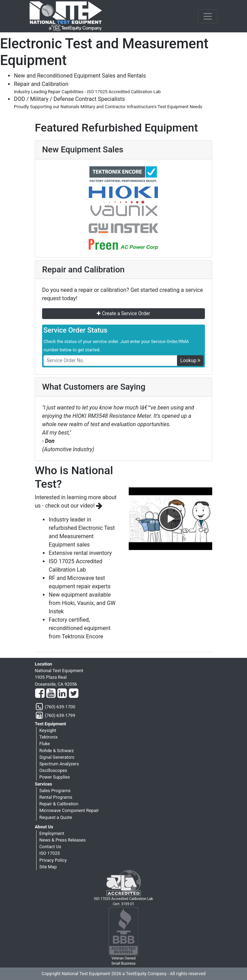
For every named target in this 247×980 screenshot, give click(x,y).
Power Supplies (55, 777)
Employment (52, 833)
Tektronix (49, 737)
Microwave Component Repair (69, 810)
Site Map (48, 867)
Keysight (48, 730)
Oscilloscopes (53, 770)
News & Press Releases (62, 840)
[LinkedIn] (62, 694)
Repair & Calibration (59, 804)
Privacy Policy (53, 860)
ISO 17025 (50, 853)
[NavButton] (208, 16)
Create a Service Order (123, 313)
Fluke (45, 744)
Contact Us (50, 847)
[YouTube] (51, 694)
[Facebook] (40, 694)
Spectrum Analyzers (59, 764)
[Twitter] (74, 694)
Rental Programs (56, 797)
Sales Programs (55, 791)
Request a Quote (56, 817)
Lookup (190, 360)
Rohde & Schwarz (57, 751)
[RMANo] (110, 361)
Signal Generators (57, 757)
